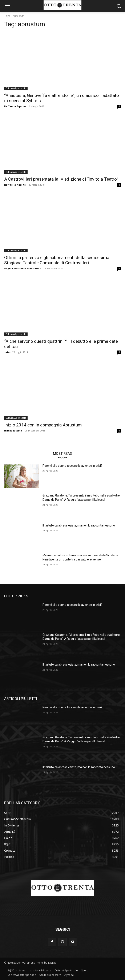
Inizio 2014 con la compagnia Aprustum (43, 425)
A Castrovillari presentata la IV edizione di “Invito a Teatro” (61, 179)
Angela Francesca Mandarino (23, 268)
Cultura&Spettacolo (16, 88)
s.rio (7, 352)
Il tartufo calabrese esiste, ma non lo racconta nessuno (79, 525)
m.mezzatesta (13, 431)
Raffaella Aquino (15, 106)
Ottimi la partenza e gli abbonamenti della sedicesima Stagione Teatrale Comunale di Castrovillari (57, 260)
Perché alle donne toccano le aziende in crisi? (72, 466)
